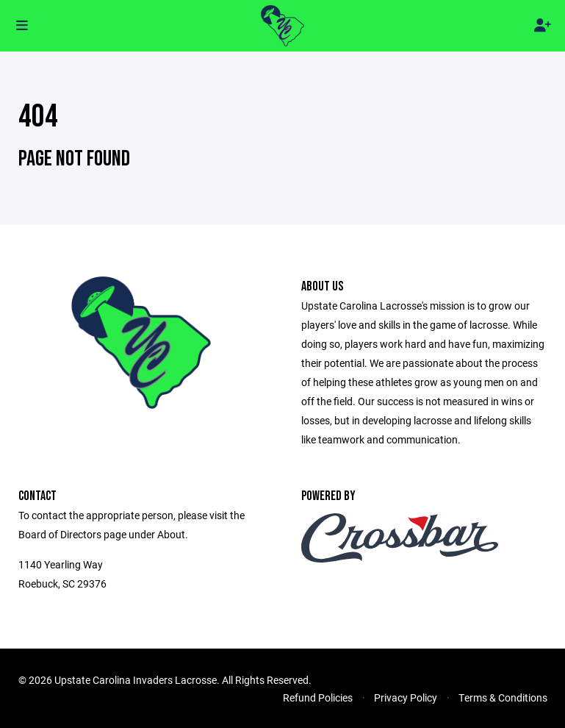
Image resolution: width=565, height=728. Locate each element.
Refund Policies (318, 697)
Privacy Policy (406, 697)
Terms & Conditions (503, 697)
